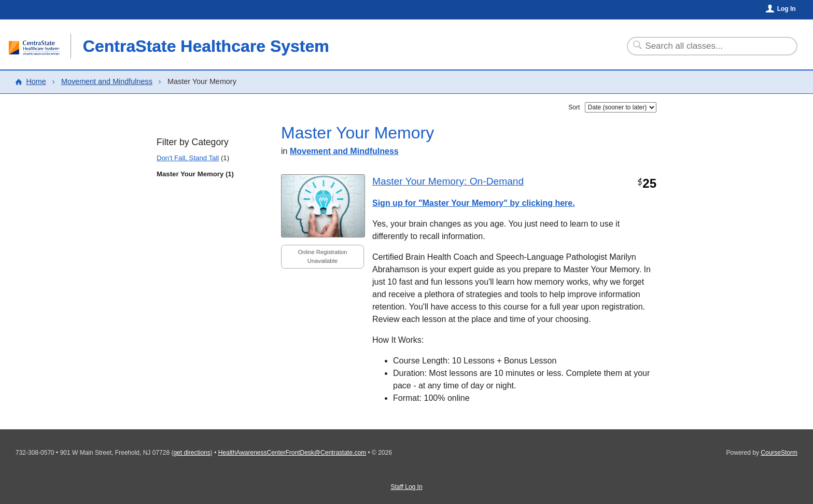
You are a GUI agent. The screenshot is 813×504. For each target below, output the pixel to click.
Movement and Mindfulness (107, 81)
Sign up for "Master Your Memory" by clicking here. (474, 203)
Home (36, 81)
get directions (192, 453)
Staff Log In (406, 487)
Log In (787, 9)
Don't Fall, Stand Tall (188, 158)
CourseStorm (779, 453)
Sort (574, 107)
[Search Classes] (706, 46)
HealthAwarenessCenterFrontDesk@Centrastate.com (292, 453)
